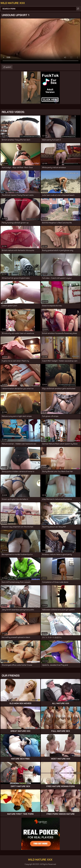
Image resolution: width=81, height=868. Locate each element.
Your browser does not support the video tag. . (40, 41)
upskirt (8, 67)
